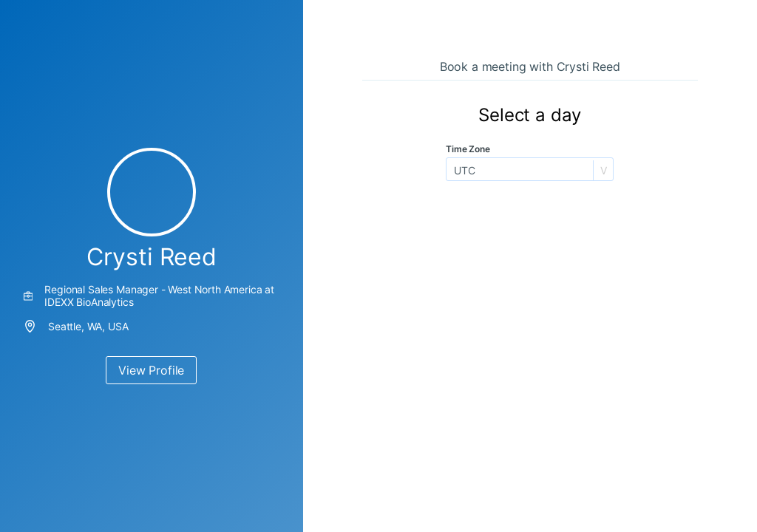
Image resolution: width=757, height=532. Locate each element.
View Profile (151, 370)
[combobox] (455, 170)
